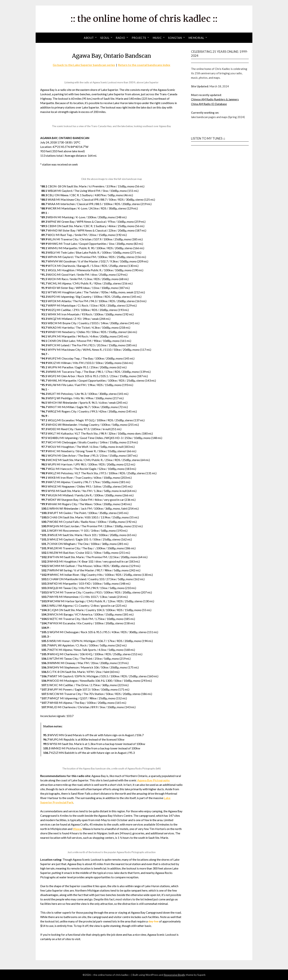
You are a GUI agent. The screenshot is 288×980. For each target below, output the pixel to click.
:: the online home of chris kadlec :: (144, 19)
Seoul (105, 38)
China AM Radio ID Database (209, 104)
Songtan (175, 38)
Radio (120, 38)
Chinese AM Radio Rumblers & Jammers (215, 99)
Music (157, 38)
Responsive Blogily (175, 975)
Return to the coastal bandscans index (144, 65)
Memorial (196, 38)
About (89, 38)
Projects (139, 38)
